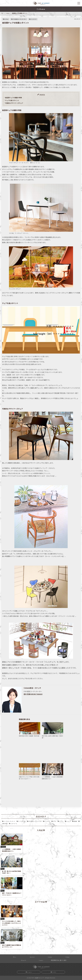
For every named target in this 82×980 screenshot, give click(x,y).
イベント (61, 821)
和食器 (75, 821)
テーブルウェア (22, 821)
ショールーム (14, 824)
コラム (7, 19)
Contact (41, 960)
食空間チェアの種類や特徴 (13, 98)
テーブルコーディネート (9, 821)
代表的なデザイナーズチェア (14, 103)
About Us (23, 960)
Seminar (50, 957)
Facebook (54, 972)
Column (8, 13)
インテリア (34, 19)
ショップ (69, 821)
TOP (2, 13)
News (15, 957)
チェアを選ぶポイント (12, 100)
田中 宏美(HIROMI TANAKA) (33, 694)
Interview (32, 957)
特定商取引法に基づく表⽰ (59, 960)
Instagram (29, 972)
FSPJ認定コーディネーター (20, 19)
